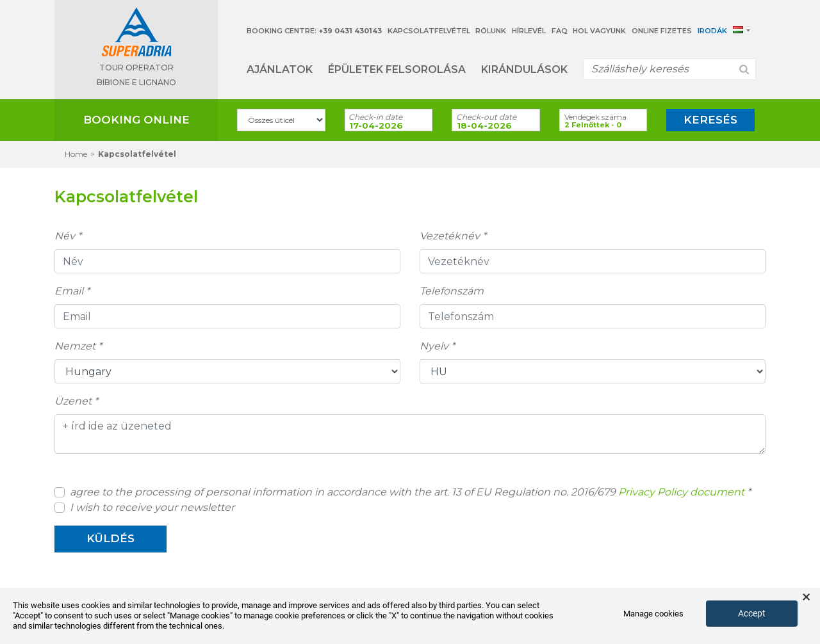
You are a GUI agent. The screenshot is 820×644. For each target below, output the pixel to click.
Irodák (712, 31)
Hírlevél (529, 31)
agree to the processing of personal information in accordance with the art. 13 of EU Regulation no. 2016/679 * (410, 492)
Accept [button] (752, 613)
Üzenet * (76, 401)
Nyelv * (437, 346)
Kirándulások (524, 69)
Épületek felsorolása (397, 69)
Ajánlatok (280, 69)
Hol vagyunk (599, 31)
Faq (560, 31)
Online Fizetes (662, 31)
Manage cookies (653, 614)
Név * (68, 236)
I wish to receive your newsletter (152, 507)
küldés (111, 538)
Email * (72, 291)
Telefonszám (452, 291)
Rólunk (491, 31)
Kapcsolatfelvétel (429, 31)
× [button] (806, 597)
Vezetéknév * (453, 236)
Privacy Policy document (681, 492)
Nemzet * (78, 346)
